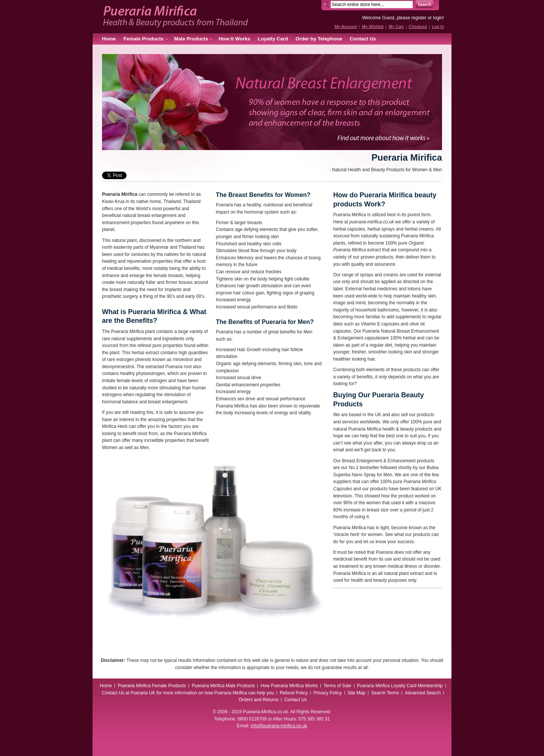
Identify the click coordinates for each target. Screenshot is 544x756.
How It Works (234, 39)
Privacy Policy (328, 693)
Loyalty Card (273, 39)
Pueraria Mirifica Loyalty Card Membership (400, 686)
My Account (345, 26)
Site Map (356, 693)
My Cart (396, 26)
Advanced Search (423, 693)
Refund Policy (294, 693)
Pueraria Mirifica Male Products (223, 686)
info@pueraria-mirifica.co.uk (279, 726)
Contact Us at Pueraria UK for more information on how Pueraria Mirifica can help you (188, 693)
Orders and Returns (259, 700)
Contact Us (363, 39)
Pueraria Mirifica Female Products (152, 686)
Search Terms (385, 693)
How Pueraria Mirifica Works (289, 686)
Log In (438, 26)
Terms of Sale (337, 686)
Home (109, 39)
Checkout (418, 26)
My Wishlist (373, 26)
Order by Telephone (319, 39)
